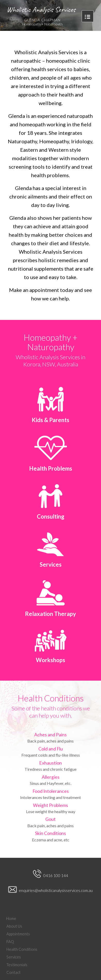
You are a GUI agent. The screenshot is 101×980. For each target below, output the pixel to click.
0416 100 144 (50, 874)
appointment (45, 290)
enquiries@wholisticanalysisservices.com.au (50, 890)
